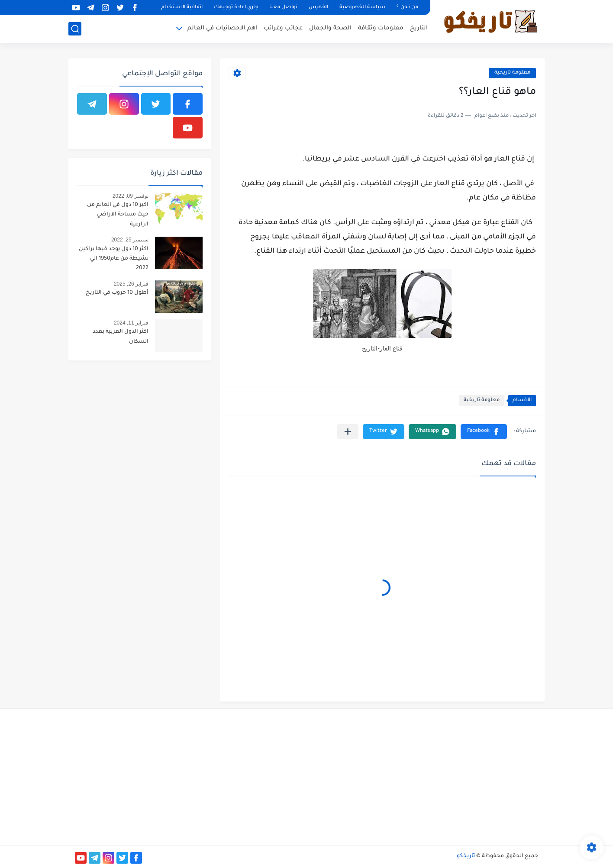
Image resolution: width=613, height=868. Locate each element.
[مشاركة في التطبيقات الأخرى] (348, 432)
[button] (484, 432)
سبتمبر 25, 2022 (130, 240)
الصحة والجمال (330, 28)
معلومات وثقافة (381, 28)
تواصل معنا (283, 8)
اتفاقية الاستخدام (182, 8)
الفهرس (318, 8)
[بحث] (75, 29)
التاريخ (419, 28)
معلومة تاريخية (512, 73)
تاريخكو (466, 856)
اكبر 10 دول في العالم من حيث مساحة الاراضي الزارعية (118, 215)
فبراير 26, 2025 (131, 284)
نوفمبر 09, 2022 (131, 196)
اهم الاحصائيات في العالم (222, 28)
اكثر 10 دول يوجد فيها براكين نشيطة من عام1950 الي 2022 (114, 259)
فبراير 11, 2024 (131, 323)
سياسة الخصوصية (362, 8)
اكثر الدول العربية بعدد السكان (121, 337)
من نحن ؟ (407, 8)
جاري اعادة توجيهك (236, 8)
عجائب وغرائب (283, 28)
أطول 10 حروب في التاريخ (117, 293)
